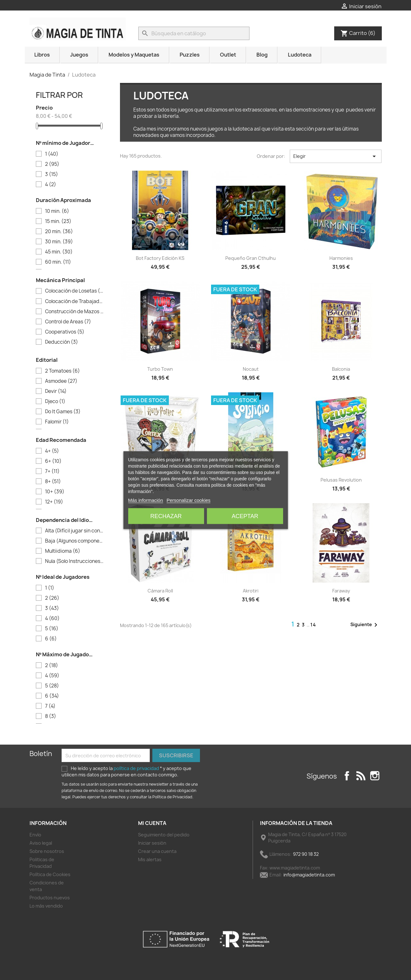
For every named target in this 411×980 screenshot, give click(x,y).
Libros (42, 55)
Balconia (341, 369)
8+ (53, 482)
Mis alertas (150, 859)
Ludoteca (300, 55)
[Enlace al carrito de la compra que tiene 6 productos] (358, 33)
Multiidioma (63, 551)
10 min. (57, 211)
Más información (146, 500)
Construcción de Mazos (74, 312)
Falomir (57, 422)
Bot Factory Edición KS (160, 258)
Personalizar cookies (189, 500)
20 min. (59, 232)
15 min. (58, 221)
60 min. (58, 262)
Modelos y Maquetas (134, 55)
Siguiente (365, 625)
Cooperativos (65, 332)
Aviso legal (41, 843)
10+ (55, 492)
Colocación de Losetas (74, 291)
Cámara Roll (160, 591)
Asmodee (61, 381)
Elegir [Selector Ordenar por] (336, 156)
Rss (361, 776)
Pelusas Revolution (341, 480)
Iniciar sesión (152, 843)
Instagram (375, 776)
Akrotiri (251, 591)
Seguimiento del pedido (164, 835)
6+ (53, 461)
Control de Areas (68, 322)
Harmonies (341, 258)
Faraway (341, 591)
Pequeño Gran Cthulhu (251, 258)
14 (313, 625)
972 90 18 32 (306, 854)
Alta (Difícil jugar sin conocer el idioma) (74, 531)
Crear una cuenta (157, 851)
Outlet (228, 55)
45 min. (59, 252)
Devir (56, 391)
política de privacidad (137, 768)
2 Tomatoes (63, 371)
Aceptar (245, 516)
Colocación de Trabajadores (74, 301)
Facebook (347, 776)
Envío (35, 835)
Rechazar (166, 516)
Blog (262, 55)
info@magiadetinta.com (309, 875)
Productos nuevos (50, 898)
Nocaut (251, 369)
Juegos (79, 55)
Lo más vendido (46, 906)
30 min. (59, 242)
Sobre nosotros (47, 851)
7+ (52, 471)
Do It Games (63, 412)
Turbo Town (160, 369)
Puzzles (190, 55)
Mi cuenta (152, 823)
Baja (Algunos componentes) (74, 541)
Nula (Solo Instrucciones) (74, 561)
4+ (52, 451)
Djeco (55, 402)
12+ (54, 502)
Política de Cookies (50, 874)
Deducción (62, 342)
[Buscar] (194, 33)
